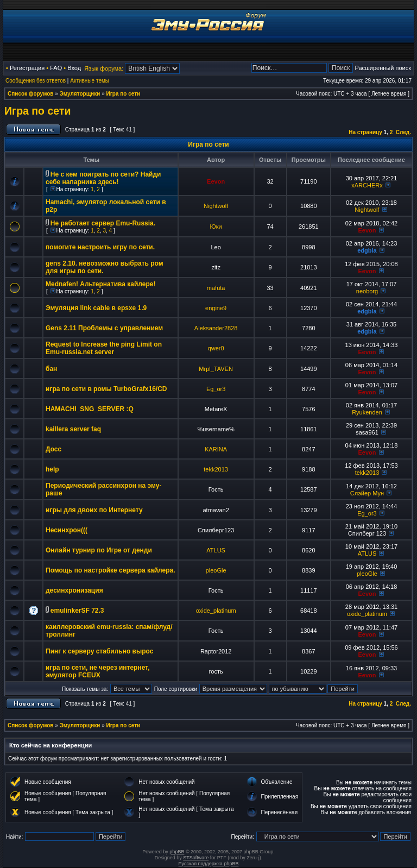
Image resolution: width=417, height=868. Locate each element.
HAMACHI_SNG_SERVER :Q (90, 409)
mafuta (216, 288)
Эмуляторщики (80, 94)
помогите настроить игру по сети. (100, 247)
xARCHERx (367, 185)
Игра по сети (124, 94)
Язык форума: (104, 68)
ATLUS (216, 550)
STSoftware (196, 858)
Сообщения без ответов (36, 81)
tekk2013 (216, 469)
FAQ (56, 68)
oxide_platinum (216, 611)
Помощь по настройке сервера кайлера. (110, 570)
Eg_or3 (216, 389)
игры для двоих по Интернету (94, 510)
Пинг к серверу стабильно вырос (99, 651)
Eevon (216, 181)
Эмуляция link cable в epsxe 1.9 (96, 308)
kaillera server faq (73, 429)
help (52, 469)
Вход (74, 68)
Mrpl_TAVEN (216, 369)
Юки (216, 227)
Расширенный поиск (383, 68)
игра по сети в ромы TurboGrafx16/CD (106, 389)
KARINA (216, 449)
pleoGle (216, 570)
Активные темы (90, 81)
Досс (53, 449)
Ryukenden (367, 412)
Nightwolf (216, 206)
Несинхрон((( (67, 530)
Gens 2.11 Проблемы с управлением (104, 328)
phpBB (177, 852)
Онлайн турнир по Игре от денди (99, 550)
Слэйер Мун (367, 493)
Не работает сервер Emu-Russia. (103, 223)
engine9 (216, 308)
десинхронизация (74, 590)
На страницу (365, 132)
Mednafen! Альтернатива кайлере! (100, 284)
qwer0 (216, 348)
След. (403, 132)
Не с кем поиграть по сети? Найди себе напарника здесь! (103, 178)
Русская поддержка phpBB (209, 864)
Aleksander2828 (216, 328)
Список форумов (31, 94)
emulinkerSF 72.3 (77, 611)
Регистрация (27, 68)
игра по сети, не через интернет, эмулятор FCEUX (98, 671)
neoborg (367, 291)
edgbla (367, 250)
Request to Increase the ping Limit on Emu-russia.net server (104, 348)
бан (51, 369)
